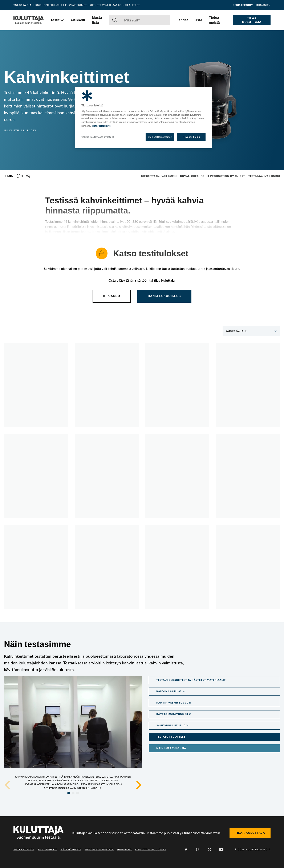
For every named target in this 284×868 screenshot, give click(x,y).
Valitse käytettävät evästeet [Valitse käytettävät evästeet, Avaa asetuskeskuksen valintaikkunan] (98, 137)
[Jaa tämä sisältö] (28, 176)
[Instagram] (198, 849)
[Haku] (145, 20)
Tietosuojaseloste (99, 849)
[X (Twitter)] (210, 849)
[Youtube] (221, 849)
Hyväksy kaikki (191, 137)
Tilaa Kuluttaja (252, 20)
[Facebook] (186, 849)
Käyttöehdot (71, 849)
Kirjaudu (263, 5)
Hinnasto (124, 849)
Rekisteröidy (243, 5)
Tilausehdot (47, 849)
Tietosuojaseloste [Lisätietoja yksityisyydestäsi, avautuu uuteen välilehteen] (101, 126)
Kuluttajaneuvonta (151, 849)
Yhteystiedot (24, 849)
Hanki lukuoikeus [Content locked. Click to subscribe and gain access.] (164, 296)
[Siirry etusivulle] (29, 20)
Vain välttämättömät (160, 137)
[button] (214, 680)
